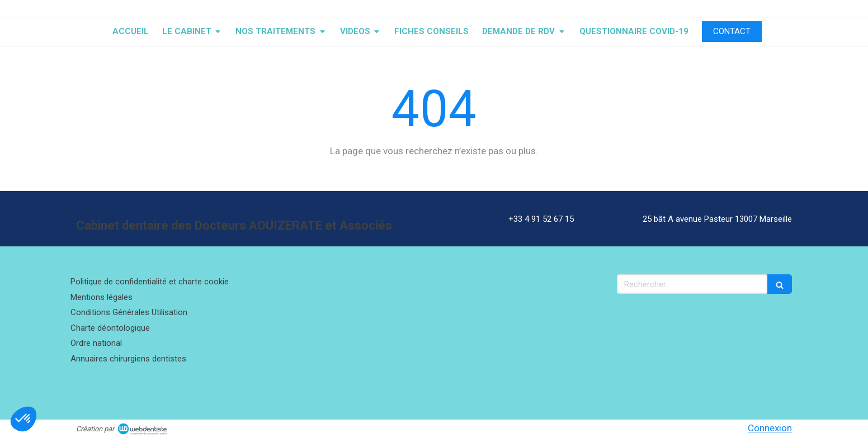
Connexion (770, 428)
